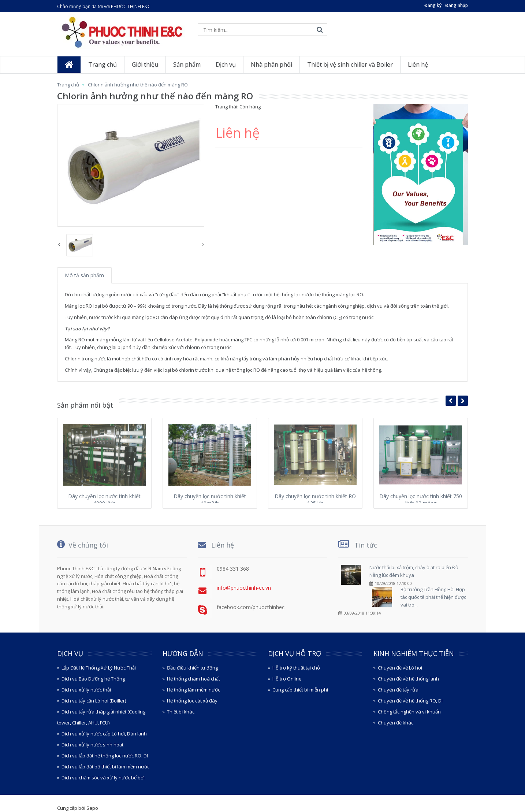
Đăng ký (433, 5)
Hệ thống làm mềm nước (193, 690)
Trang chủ (68, 85)
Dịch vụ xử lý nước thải (86, 690)
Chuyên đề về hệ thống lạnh (408, 679)
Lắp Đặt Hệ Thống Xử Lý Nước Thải (99, 668)
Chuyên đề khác (396, 723)
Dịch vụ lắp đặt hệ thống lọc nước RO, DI (105, 756)
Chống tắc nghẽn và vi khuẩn (409, 712)
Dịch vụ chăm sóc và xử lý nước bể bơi (103, 778)
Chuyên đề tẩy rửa (398, 690)
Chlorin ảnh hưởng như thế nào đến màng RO (138, 85)
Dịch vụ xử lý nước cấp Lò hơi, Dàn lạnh (104, 734)
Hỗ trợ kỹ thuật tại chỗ (296, 668)
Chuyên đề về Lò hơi (400, 668)
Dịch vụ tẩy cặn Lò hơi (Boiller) (94, 701)
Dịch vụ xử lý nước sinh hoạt (92, 745)
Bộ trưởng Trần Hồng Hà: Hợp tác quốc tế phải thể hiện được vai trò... (433, 597)
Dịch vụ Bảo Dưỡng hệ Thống (93, 679)
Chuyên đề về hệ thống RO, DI (410, 701)
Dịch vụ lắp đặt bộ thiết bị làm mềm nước (105, 767)
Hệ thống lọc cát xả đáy (192, 701)
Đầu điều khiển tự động (192, 668)
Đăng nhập (457, 5)
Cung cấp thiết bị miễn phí (300, 690)
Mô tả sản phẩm (84, 275)
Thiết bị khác (181, 712)
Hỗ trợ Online (287, 679)
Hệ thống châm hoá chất (193, 679)
